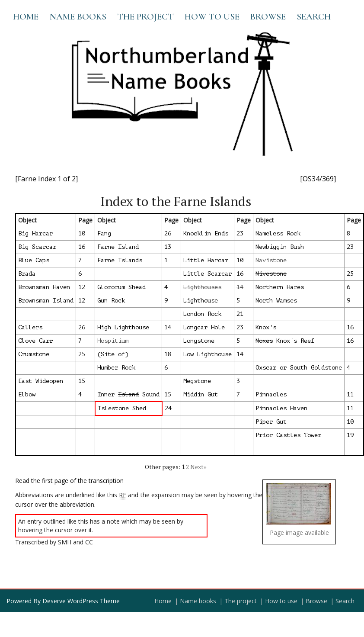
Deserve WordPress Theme (81, 601)
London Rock (202, 314)
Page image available (299, 532)
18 (168, 354)
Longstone (199, 341)
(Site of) (113, 354)
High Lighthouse (123, 327)
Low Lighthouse (208, 354)
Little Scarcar (208, 274)
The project (145, 17)
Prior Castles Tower (288, 435)
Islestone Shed (122, 408)
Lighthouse (201, 301)
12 (82, 287)
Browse (268, 17)
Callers (30, 327)
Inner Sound (128, 394)
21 (240, 314)
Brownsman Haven (44, 287)
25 (350, 274)
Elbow (27, 394)
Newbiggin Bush (280, 247)
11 (350, 394)
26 (168, 233)
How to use (212, 17)
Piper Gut (271, 422)
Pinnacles (271, 394)
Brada (27, 274)
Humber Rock (116, 368)
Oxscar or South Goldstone (299, 368)
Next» (198, 467)
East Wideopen (41, 381)
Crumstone (34, 354)
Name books (78, 17)
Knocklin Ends (206, 233)
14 (168, 327)
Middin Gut (201, 394)
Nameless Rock (278, 233)
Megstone (197, 381)
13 (168, 247)
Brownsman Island (46, 301)
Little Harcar (206, 260)
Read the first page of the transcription (69, 481)
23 (240, 233)
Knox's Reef (285, 341)
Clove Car (35, 341)
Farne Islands (120, 260)
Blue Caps (34, 260)
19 (350, 435)
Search (314, 17)
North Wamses (276, 301)
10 (82, 233)
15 (82, 381)
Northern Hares (280, 287)
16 (82, 247)
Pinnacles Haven (281, 408)
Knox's (266, 327)
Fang (104, 233)
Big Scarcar (37, 247)
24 (168, 408)
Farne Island (118, 247)
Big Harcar (35, 233)
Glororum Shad (121, 287)
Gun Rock (111, 301)
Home (26, 17)
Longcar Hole (204, 327)
